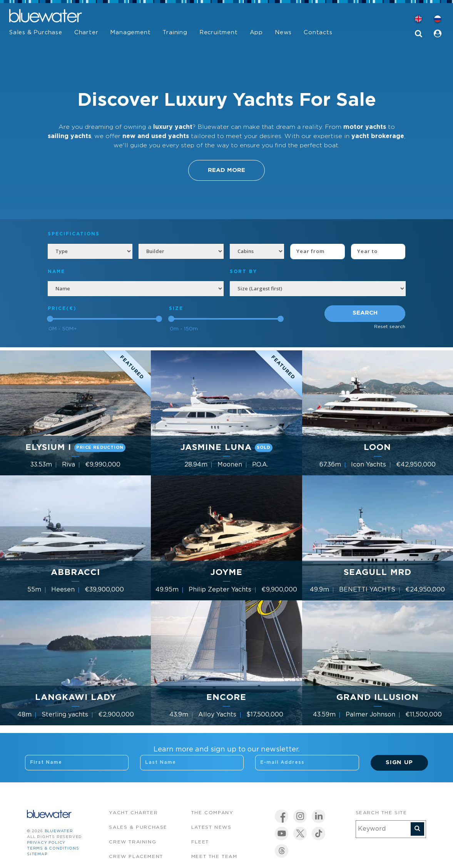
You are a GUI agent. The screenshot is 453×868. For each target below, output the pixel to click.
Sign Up (399, 762)
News (283, 32)
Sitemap (37, 854)
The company (212, 813)
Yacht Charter (133, 813)
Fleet (200, 842)
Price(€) (62, 309)
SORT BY (243, 272)
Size (176, 309)
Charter (86, 32)
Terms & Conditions (53, 849)
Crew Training (133, 842)
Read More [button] (226, 170)
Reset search (390, 327)
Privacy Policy (46, 843)
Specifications (74, 234)
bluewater (59, 831)
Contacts (318, 32)
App (256, 32)
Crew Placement (136, 857)
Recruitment (219, 32)
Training (175, 32)
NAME (56, 272)
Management (130, 32)
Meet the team (214, 857)
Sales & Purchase (36, 32)
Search (365, 313)
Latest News (211, 827)
